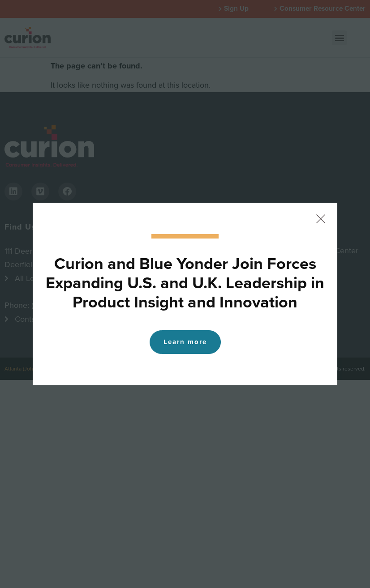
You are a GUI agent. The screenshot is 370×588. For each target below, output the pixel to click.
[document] (185, 294)
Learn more (185, 342)
